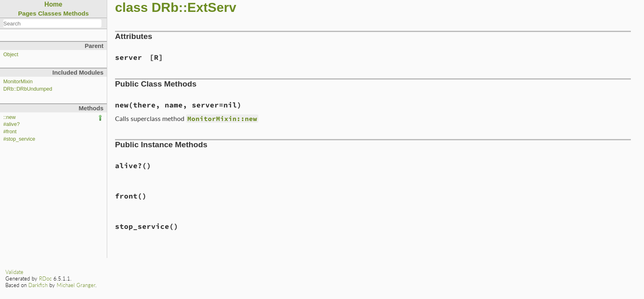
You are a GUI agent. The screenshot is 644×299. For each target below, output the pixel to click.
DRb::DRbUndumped (28, 89)
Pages (27, 13)
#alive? (11, 124)
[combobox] (52, 23)
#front (10, 132)
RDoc (45, 278)
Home (53, 4)
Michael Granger (76, 285)
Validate (14, 272)
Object (11, 55)
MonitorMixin (18, 82)
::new (9, 117)
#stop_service (19, 139)
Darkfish (38, 285)
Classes (50, 13)
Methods (76, 13)
